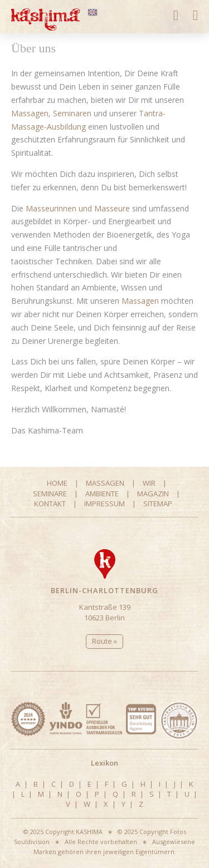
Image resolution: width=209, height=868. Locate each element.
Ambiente (102, 494)
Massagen (30, 113)
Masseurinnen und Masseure (78, 208)
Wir (149, 483)
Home (57, 483)
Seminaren (72, 113)
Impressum (104, 504)
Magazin (153, 494)
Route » (104, 641)
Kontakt (50, 504)
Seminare (50, 494)
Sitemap (158, 504)
